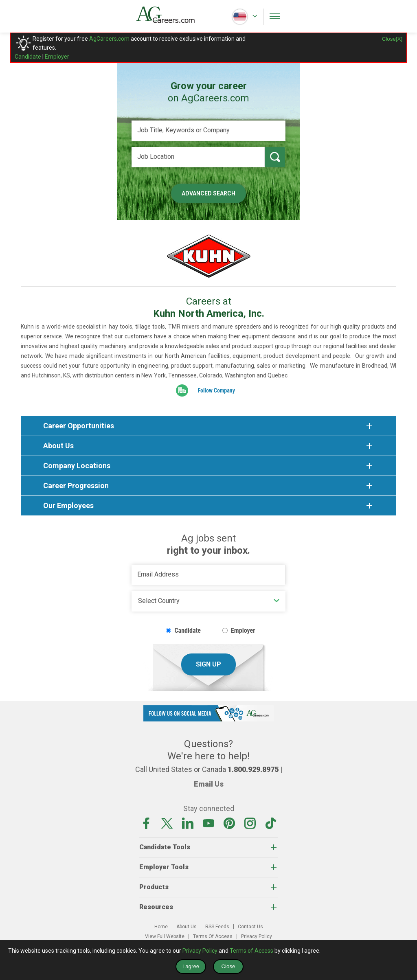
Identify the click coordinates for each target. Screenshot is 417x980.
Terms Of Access (213, 936)
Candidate (28, 57)
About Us (187, 927)
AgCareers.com (109, 39)
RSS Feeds (217, 927)
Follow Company (216, 390)
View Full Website (165, 936)
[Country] (208, 601)
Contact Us (250, 927)
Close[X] (392, 39)
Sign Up (208, 664)
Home (161, 927)
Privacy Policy (257, 936)
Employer (57, 57)
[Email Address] (208, 575)
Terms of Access (251, 951)
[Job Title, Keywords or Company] (208, 131)
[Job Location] (198, 157)
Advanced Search (208, 193)
